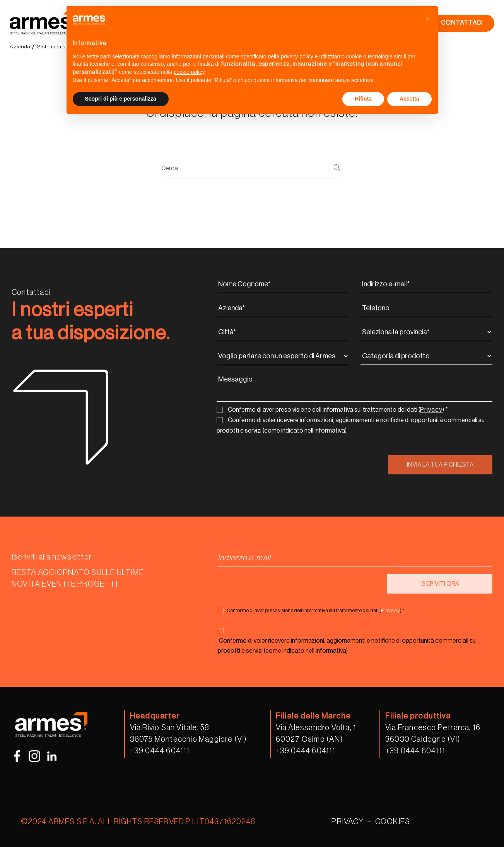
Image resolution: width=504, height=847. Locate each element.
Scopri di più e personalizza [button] (121, 99)
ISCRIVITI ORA (440, 584)
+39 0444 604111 (160, 751)
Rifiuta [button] (363, 99)
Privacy (431, 410)
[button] (428, 19)
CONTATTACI (462, 23)
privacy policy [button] (297, 56)
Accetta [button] (409, 99)
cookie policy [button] (189, 72)
